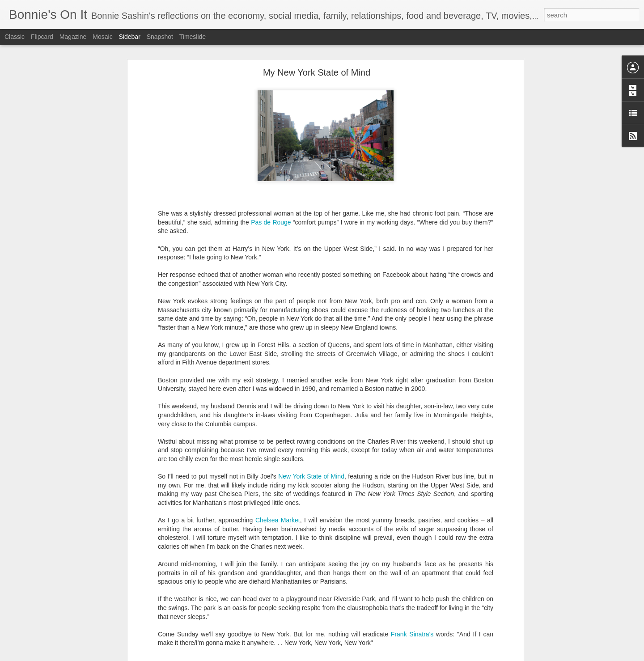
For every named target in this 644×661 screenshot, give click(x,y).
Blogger (350, 656)
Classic (15, 37)
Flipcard (42, 37)
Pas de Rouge (271, 216)
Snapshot (160, 37)
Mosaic (102, 37)
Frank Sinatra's (412, 628)
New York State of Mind (311, 471)
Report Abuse (376, 656)
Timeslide (193, 37)
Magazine (73, 37)
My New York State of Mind (317, 67)
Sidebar (130, 37)
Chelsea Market (278, 515)
